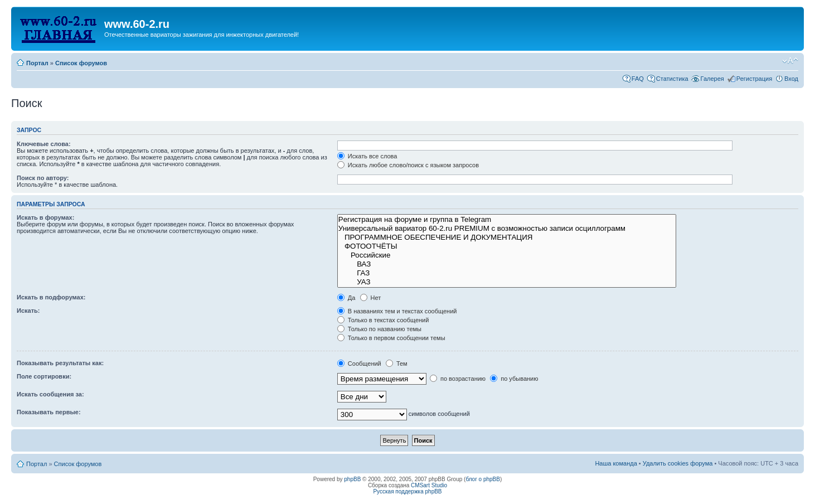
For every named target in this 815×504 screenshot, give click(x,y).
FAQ (638, 79)
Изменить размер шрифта (790, 61)
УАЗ (507, 282)
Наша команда (616, 463)
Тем (397, 364)
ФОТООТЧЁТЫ (507, 246)
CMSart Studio (429, 485)
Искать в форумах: (45, 217)
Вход (791, 79)
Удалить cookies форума (678, 463)
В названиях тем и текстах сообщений (397, 311)
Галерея (712, 79)
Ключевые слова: (44, 144)
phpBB (352, 479)
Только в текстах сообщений (383, 320)
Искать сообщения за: (50, 394)
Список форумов (81, 63)
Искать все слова (367, 156)
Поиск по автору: (43, 178)
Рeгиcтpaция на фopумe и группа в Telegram (507, 220)
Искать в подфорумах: (51, 297)
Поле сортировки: (44, 376)
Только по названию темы (379, 329)
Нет (371, 298)
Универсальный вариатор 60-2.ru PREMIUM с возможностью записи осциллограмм (507, 229)
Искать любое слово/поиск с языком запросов (408, 165)
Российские (507, 255)
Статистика (672, 79)
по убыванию (514, 379)
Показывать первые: (49, 412)
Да (346, 298)
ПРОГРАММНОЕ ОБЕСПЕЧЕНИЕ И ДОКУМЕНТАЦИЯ (507, 238)
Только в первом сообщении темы (391, 338)
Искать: (28, 311)
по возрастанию (458, 379)
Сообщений (359, 364)
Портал (37, 63)
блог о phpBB (483, 479)
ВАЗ (507, 264)
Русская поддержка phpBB (407, 491)
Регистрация (754, 79)
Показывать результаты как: (60, 363)
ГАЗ (507, 273)
